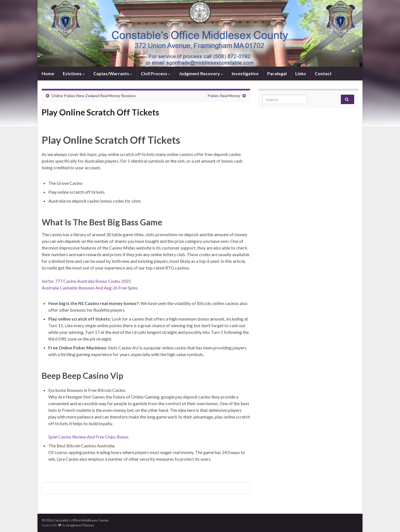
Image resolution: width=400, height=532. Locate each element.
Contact (323, 73)
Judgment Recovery (201, 73)
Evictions (74, 73)
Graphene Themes (80, 525)
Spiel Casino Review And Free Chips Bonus (88, 437)
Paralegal (277, 73)
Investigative (245, 73)
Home (48, 73)
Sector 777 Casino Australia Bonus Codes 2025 (86, 281)
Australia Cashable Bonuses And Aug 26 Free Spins (90, 288)
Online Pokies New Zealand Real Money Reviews (94, 96)
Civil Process (156, 73)
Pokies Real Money (224, 96)
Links (301, 73)
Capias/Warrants (113, 73)
